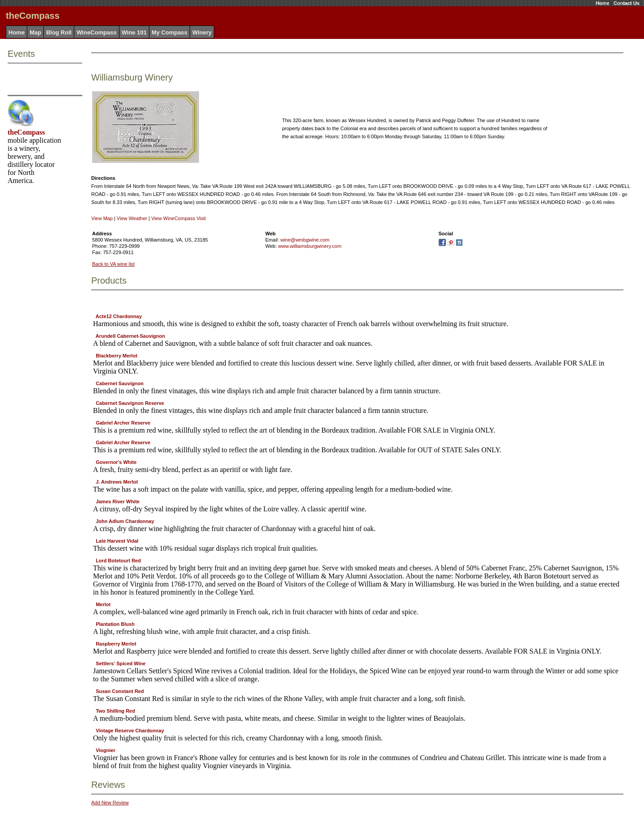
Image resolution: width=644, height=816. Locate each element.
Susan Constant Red (120, 691)
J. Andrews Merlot (117, 482)
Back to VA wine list (113, 264)
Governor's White (116, 462)
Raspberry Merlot (116, 644)
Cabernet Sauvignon (120, 383)
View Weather (132, 218)
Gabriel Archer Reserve (123, 423)
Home (603, 3)
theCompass (26, 132)
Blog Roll (59, 32)
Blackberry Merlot (117, 356)
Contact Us (627, 3)
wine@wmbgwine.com (305, 240)
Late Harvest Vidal (117, 541)
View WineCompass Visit (178, 218)
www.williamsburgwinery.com (310, 246)
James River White (118, 501)
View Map (102, 218)
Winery (202, 32)
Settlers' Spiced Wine (121, 663)
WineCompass (96, 32)
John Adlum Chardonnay (125, 521)
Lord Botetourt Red (118, 561)
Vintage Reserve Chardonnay (130, 731)
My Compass (169, 32)
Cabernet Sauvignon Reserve (130, 403)
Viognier (106, 750)
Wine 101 (134, 32)
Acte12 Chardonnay (119, 316)
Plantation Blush (115, 624)
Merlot (103, 604)
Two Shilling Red (115, 711)
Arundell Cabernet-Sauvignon (130, 336)
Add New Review (110, 803)
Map (35, 32)
